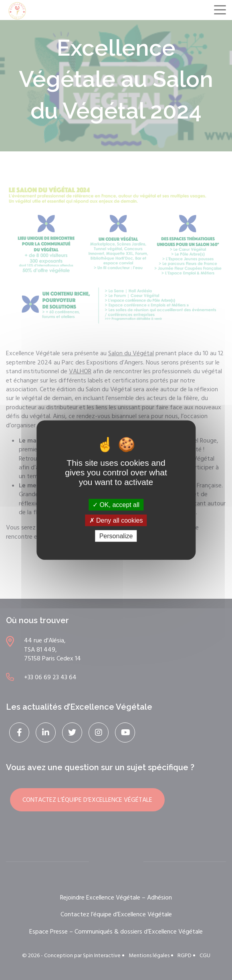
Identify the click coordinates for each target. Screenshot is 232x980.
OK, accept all (116, 504)
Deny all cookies (116, 520)
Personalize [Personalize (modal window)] (116, 536)
